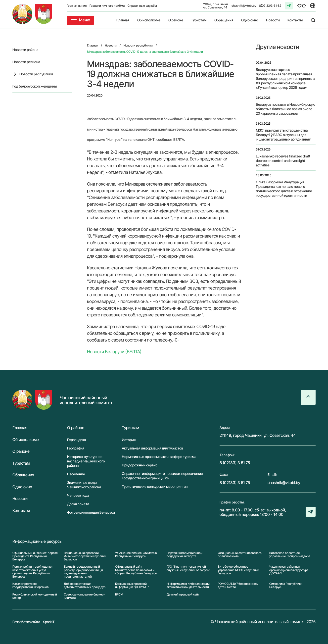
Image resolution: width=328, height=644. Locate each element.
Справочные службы (142, 6)
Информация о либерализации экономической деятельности (188, 585)
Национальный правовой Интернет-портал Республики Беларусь (85, 556)
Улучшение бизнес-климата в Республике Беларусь (136, 555)
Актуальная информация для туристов (152, 448)
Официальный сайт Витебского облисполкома (240, 555)
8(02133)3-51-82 (270, 6)
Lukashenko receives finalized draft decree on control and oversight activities (283, 161)
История (129, 440)
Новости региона (26, 62)
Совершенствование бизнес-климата (84, 596)
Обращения (224, 20)
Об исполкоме (149, 20)
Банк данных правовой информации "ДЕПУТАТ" (132, 585)
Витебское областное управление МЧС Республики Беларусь (238, 570)
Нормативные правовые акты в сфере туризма (159, 457)
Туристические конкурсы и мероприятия (155, 486)
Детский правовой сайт (183, 594)
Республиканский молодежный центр (35, 596)
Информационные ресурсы (37, 542)
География (76, 448)
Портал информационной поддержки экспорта (185, 555)
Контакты (295, 20)
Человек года (78, 495)
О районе (176, 20)
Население (76, 474)
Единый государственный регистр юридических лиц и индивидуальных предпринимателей (83, 571)
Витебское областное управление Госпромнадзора (290, 555)
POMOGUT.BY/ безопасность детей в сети (238, 585)
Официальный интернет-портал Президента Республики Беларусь (35, 556)
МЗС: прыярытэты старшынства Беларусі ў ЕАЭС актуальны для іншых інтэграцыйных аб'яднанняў (283, 135)
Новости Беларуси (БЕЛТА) (114, 352)
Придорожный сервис (140, 465)
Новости (273, 20)
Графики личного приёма (107, 6)
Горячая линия (77, 6)
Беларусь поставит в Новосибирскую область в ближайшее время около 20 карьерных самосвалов (286, 109)
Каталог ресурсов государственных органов (30, 585)
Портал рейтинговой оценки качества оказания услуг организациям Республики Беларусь (32, 571)
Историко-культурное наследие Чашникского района (86, 461)
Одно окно (250, 20)
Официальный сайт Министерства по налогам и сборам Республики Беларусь (136, 570)
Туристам (199, 20)
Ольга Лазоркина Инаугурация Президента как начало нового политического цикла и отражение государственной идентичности (284, 189)
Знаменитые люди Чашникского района (84, 485)
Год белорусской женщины (35, 86)
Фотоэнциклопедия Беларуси (91, 512)
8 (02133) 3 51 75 (235, 463)
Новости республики (36, 74)
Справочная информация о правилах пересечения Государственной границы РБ (162, 476)
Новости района (25, 50)
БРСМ (119, 594)
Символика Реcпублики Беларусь (286, 585)
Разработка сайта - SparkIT (34, 622)
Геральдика (76, 440)
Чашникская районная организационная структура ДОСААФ (289, 570)
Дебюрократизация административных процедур (85, 585)
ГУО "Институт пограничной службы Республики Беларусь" (188, 568)
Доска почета (78, 504)
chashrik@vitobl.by (244, 6)
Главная (123, 20)
